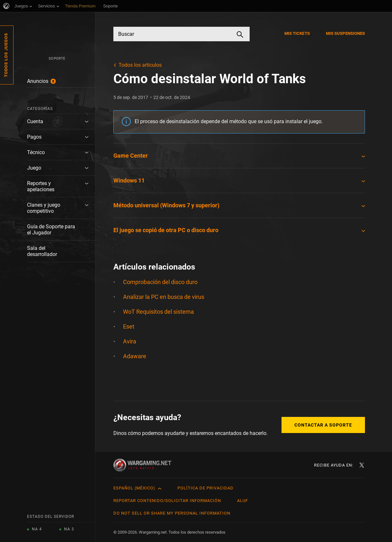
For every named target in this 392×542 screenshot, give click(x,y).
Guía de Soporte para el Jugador (51, 230)
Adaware (135, 356)
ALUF (243, 501)
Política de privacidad (206, 488)
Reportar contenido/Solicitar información (167, 501)
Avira (130, 341)
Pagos (34, 137)
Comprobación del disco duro (160, 282)
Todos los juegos (6, 55)
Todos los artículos (140, 65)
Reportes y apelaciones (41, 186)
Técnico (36, 152)
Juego (34, 168)
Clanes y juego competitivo (44, 208)
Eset (129, 326)
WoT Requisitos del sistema (158, 312)
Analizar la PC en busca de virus (164, 297)
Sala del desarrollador (42, 251)
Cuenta (35, 121)
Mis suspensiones (346, 33)
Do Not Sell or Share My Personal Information (172, 513)
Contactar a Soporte (323, 425)
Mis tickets (297, 33)
